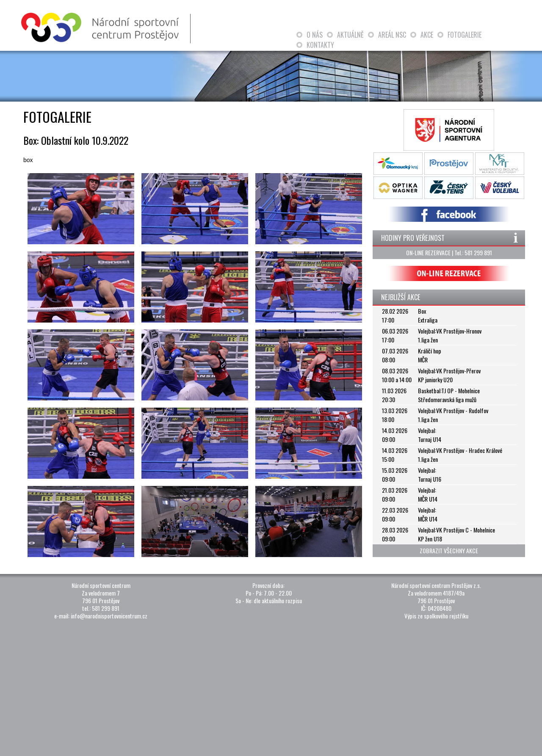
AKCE (427, 35)
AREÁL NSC (392, 35)
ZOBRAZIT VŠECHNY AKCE (449, 550)
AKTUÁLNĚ (350, 35)
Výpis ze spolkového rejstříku (436, 616)
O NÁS (315, 35)
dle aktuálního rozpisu (278, 600)
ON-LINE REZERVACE (428, 252)
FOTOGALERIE (465, 35)
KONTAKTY (320, 45)
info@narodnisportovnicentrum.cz (109, 616)
